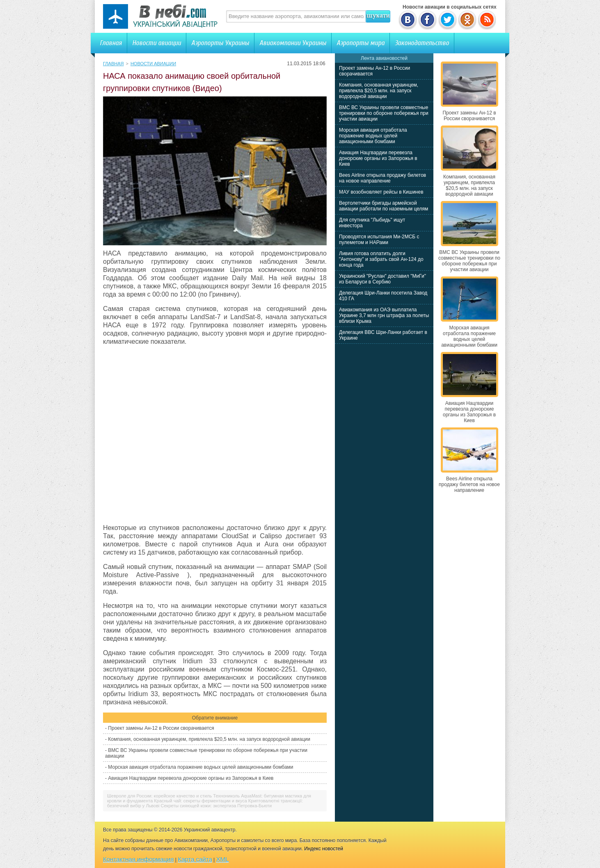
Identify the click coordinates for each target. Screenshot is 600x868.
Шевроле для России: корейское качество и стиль (159, 796)
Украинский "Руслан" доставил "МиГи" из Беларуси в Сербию (382, 279)
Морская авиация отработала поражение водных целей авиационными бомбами (200, 767)
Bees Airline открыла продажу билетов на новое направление (382, 178)
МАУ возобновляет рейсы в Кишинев (381, 192)
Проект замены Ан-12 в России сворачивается (161, 728)
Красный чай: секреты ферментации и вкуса (200, 801)
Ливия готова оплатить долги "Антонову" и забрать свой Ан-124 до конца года (381, 259)
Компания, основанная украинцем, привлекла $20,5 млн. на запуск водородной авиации (209, 739)
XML (223, 859)
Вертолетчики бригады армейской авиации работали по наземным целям (384, 206)
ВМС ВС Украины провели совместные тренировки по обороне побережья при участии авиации (384, 113)
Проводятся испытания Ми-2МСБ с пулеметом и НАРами (379, 240)
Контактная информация (138, 859)
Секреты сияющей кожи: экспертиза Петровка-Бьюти (216, 806)
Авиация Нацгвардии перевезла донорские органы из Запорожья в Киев (191, 778)
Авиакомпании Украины (293, 43)
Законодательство (422, 43)
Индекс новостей (324, 849)
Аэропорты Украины (220, 43)
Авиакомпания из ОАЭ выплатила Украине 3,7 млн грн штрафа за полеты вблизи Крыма (384, 315)
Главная (111, 43)
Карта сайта (195, 859)
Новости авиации (157, 43)
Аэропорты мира (361, 43)
